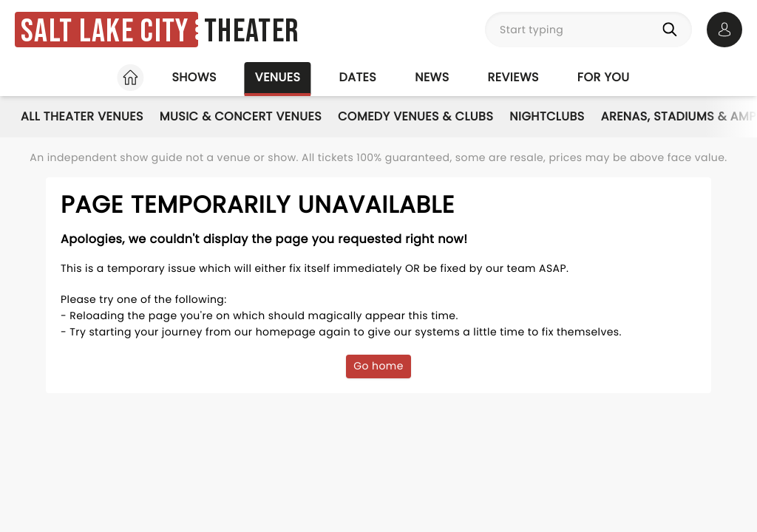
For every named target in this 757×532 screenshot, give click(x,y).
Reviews (513, 77)
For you (604, 77)
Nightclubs (547, 116)
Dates (357, 77)
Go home (378, 366)
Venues (278, 77)
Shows (194, 77)
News (432, 77)
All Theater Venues (82, 116)
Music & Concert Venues (241, 116)
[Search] (673, 30)
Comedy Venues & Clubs (415, 116)
